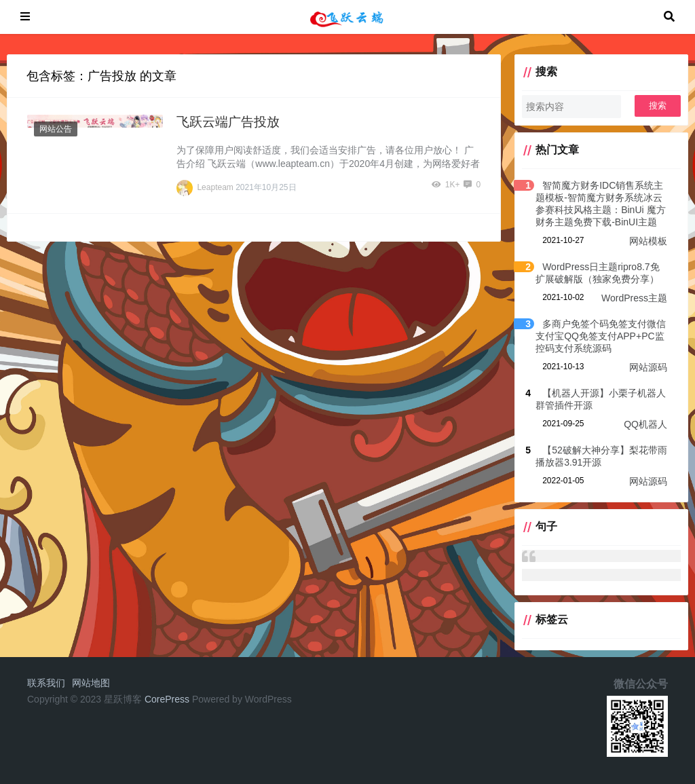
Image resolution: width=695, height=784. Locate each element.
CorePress (167, 699)
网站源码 (648, 367)
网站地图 (91, 683)
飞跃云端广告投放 (228, 122)
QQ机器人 (645, 424)
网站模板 (648, 241)
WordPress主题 (634, 298)
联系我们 (46, 683)
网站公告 (56, 129)
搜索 (658, 106)
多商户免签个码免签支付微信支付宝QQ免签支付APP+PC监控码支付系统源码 (601, 336)
